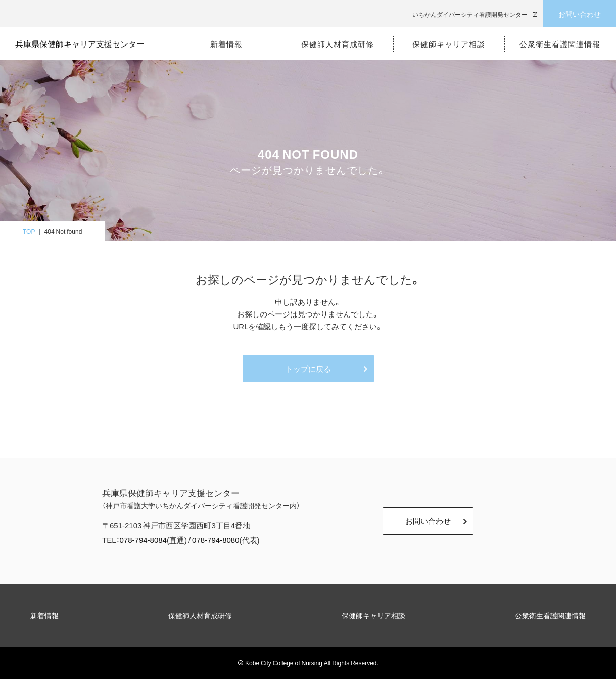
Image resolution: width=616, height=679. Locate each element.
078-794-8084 (143, 540)
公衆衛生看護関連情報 (550, 615)
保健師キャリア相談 (373, 615)
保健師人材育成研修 (200, 615)
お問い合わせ (580, 14)
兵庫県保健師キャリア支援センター (84, 43)
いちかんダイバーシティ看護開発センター (470, 14)
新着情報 (44, 615)
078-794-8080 (216, 540)
